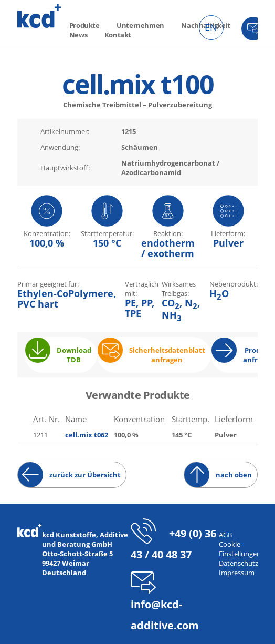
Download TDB (74, 355)
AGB (225, 535)
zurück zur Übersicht (85, 475)
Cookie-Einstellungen (240, 549)
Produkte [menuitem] (84, 25)
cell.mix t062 (87, 435)
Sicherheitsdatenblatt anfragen (167, 355)
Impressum (237, 573)
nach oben (234, 475)
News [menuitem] (78, 35)
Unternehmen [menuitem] (140, 25)
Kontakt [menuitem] (118, 35)
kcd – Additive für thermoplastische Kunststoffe (39, 16)
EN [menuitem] (211, 27)
